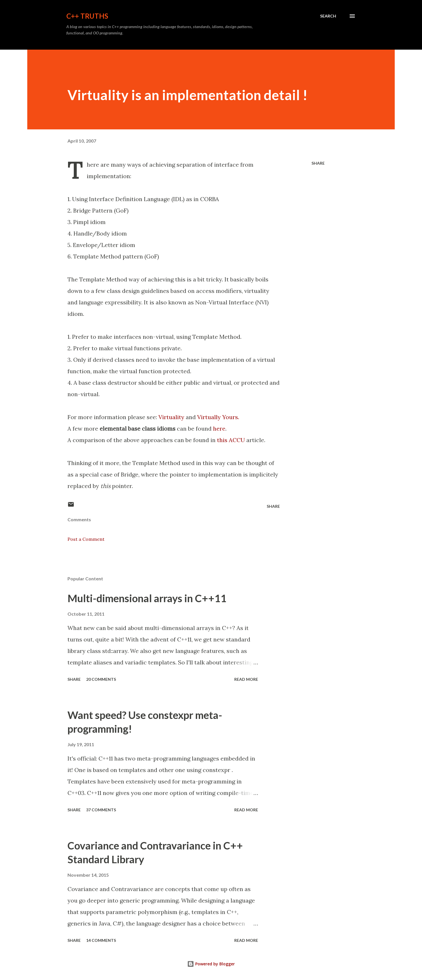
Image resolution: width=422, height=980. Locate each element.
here (219, 428)
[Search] (328, 16)
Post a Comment (86, 539)
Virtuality (171, 417)
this (222, 440)
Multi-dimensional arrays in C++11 (147, 598)
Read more (246, 679)
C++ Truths (87, 16)
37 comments (101, 810)
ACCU (237, 440)
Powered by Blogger (211, 964)
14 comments (101, 940)
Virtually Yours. (218, 417)
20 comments (101, 679)
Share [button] (318, 163)
